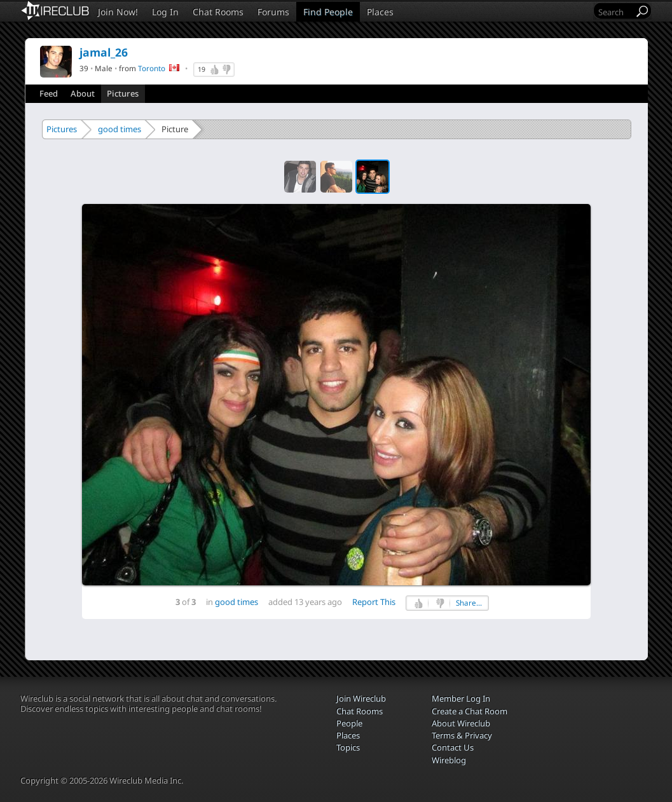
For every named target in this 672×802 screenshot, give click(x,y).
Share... (469, 603)
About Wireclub (461, 723)
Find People (328, 12)
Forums (273, 12)
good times (120, 129)
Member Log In (461, 698)
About (83, 93)
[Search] (615, 12)
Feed (49, 93)
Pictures (123, 93)
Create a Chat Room (470, 711)
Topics (348, 747)
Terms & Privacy (462, 735)
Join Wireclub (361, 698)
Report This (374, 602)
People (349, 723)
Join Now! (118, 12)
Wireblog (449, 760)
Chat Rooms (218, 12)
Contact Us (453, 747)
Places (380, 12)
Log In (165, 12)
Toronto (152, 68)
